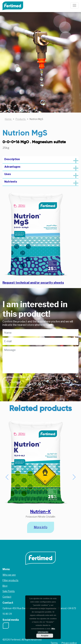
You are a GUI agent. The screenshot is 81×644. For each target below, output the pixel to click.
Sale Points (9, 591)
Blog (5, 586)
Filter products (10, 580)
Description (12, 159)
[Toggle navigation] (74, 5)
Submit (16, 382)
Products (21, 119)
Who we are (9, 575)
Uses (8, 174)
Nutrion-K (40, 511)
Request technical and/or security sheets (33, 283)
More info (41, 527)
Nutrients (11, 182)
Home (8, 119)
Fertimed (15, 5)
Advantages (12, 167)
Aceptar (45, 636)
